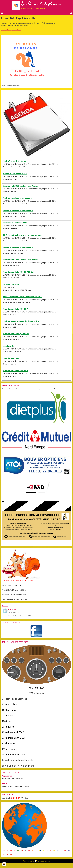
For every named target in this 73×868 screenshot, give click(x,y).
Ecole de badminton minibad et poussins (21, 321)
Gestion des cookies (43, 861)
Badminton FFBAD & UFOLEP (16, 334)
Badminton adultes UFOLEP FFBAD (19, 272)
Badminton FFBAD (11, 358)
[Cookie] (4, 864)
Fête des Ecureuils (11, 284)
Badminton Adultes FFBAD (15, 223)
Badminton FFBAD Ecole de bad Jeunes (20, 186)
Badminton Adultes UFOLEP (15, 309)
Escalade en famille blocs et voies (18, 210)
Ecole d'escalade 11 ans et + (15, 173)
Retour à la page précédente (11, 30)
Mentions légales (29, 861)
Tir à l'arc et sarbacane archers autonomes (23, 235)
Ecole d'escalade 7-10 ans (14, 161)
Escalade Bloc (9, 346)
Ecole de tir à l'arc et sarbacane (17, 198)
